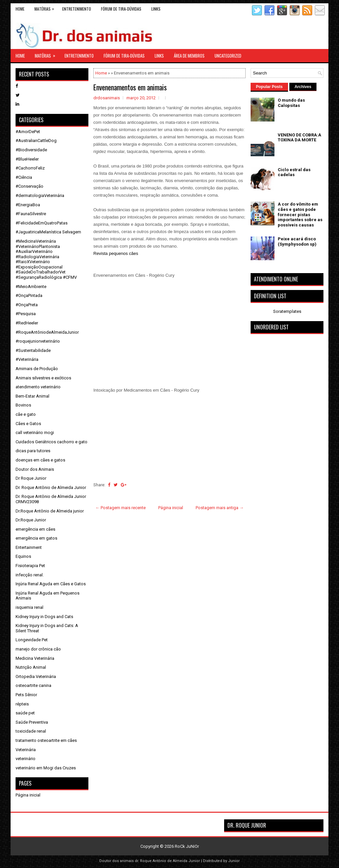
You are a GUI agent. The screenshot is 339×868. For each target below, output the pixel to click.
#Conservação (29, 186)
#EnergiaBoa (28, 205)
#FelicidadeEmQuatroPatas (42, 223)
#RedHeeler (27, 323)
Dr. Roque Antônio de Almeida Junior (51, 487)
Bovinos (23, 405)
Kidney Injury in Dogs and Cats (44, 617)
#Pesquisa (26, 314)
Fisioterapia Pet (30, 566)
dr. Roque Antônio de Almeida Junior (167, 861)
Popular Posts (269, 87)
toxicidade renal (31, 731)
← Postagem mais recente (121, 508)
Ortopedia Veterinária (36, 676)
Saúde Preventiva (32, 722)
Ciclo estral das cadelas (294, 172)
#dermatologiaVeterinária (40, 195)
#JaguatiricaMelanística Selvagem (48, 232)
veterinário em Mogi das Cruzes (46, 768)
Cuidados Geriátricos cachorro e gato (51, 442)
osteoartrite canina (33, 685)
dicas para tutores (33, 451)
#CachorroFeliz (30, 168)
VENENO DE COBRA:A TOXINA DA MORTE (299, 138)
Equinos (23, 556)
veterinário (25, 759)
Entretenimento (77, 9)
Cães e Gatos (28, 424)
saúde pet (25, 713)
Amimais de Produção (37, 369)
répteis (22, 704)
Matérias (46, 7)
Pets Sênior (26, 695)
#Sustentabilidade (33, 350)
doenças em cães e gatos (40, 460)
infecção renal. (30, 575)
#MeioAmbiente (31, 287)
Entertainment (29, 547)
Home (20, 9)
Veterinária (26, 750)
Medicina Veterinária (35, 658)
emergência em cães (35, 529)
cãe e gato (26, 414)
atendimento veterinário (38, 387)
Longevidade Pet (32, 640)
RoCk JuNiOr (187, 846)
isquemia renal (29, 607)
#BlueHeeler (27, 159)
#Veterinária (27, 359)
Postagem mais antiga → (220, 508)
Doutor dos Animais (35, 469)
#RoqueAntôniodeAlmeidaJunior (47, 332)
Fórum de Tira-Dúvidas (121, 9)
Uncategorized (228, 56)
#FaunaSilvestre (31, 214)
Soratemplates (287, 311)
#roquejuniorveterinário (38, 341)
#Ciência (24, 177)
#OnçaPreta (27, 305)
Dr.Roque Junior (31, 520)
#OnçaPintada (29, 295)
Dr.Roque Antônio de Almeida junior (50, 511)
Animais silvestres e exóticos (43, 378)
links (156, 9)
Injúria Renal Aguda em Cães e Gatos (51, 584)
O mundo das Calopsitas (291, 103)
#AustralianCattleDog (36, 141)
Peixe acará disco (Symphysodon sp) (297, 241)
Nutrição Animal (31, 667)
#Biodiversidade (31, 150)
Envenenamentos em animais (130, 87)
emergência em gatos (36, 538)
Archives (303, 87)
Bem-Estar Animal (32, 396)
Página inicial (171, 508)
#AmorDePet (28, 132)
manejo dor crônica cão (38, 649)
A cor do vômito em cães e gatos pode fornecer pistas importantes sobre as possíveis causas (300, 214)
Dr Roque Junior (31, 478)
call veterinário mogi (35, 433)
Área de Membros (189, 56)
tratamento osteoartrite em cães (46, 740)
